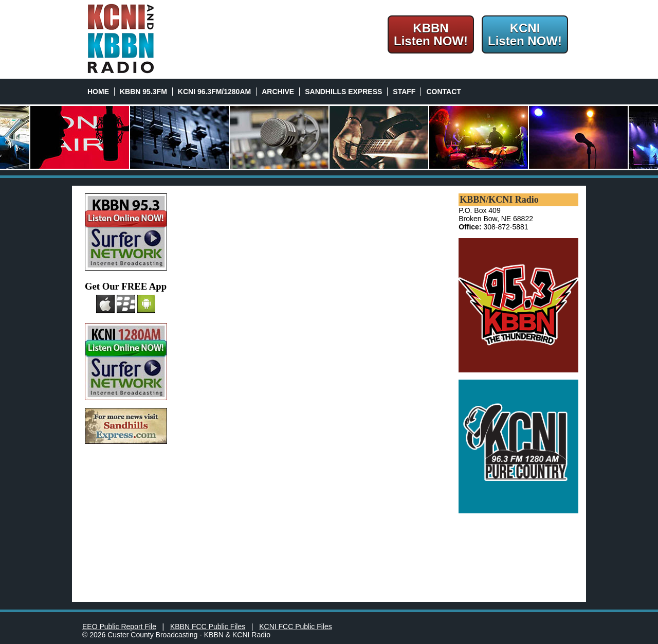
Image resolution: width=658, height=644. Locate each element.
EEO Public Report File (119, 627)
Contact (443, 92)
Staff (404, 92)
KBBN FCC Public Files (208, 627)
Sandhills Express (343, 92)
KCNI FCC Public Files (296, 627)
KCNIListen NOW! (525, 34)
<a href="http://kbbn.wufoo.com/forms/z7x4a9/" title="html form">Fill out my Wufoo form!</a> (313, 394)
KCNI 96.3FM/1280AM (214, 92)
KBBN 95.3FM (143, 92)
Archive (278, 92)
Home (98, 92)
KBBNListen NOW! (431, 34)
